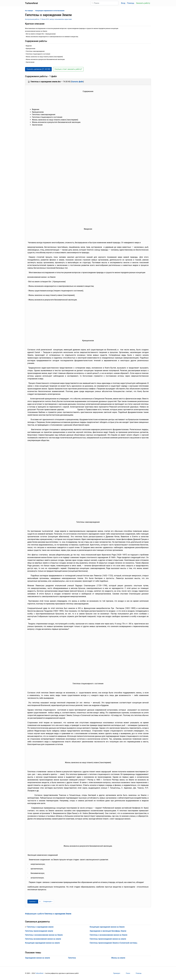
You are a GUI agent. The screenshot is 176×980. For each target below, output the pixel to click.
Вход (123, 3)
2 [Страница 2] (40, 901)
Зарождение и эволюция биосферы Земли (108, 931)
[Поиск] (104, 3)
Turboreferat (39, 973)
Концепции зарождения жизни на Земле (107, 927)
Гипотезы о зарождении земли (40, 927)
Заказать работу (143, 3)
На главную (29, 11)
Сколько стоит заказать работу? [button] (68, 69)
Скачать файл (77, 82)
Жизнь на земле (118, 958)
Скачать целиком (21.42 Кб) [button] (38, 69)
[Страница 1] (33, 902)
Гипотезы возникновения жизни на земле (43, 939)
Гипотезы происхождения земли (39, 931)
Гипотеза (72, 958)
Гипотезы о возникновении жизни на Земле (44, 935)
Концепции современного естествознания (50, 11)
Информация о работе (48, 914)
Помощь (131, 3)
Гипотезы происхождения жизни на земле (108, 939)
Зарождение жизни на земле (37, 958)
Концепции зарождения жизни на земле (42, 943)
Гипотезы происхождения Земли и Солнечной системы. (114, 943)
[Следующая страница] (48, 902)
